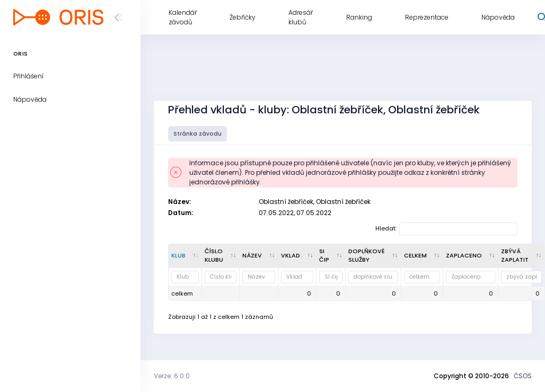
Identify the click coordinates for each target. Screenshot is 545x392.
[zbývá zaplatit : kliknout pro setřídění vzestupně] (522, 256)
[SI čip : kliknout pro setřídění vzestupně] (331, 256)
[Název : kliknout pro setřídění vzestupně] (259, 256)
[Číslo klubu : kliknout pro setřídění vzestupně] (221, 256)
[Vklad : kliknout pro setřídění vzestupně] (297, 256)
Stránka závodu (197, 134)
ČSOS (523, 376)
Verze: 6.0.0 (172, 376)
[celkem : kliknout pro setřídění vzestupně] (422, 256)
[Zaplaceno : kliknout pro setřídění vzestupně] (471, 256)
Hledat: (446, 229)
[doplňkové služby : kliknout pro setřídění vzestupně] (373, 256)
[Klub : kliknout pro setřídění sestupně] (185, 256)
